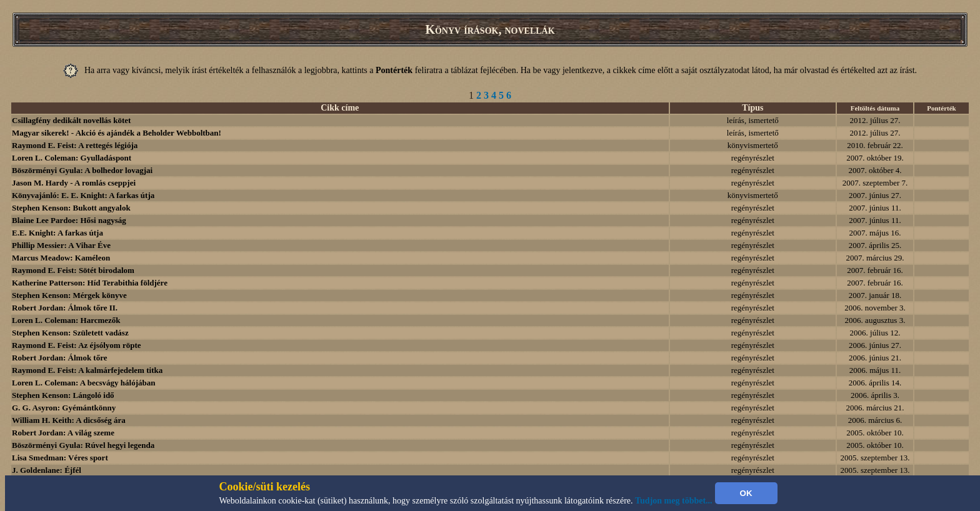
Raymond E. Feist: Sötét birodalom (73, 270)
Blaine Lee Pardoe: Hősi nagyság (69, 220)
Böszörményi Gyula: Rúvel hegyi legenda (83, 445)
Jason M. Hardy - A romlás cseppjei (74, 183)
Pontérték (941, 108)
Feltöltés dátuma (875, 108)
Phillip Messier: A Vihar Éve (61, 245)
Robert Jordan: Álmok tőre (60, 358)
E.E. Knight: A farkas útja (57, 233)
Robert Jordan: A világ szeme (63, 433)
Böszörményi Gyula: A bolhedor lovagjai (82, 170)
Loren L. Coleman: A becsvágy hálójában (83, 383)
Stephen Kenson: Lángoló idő (63, 395)
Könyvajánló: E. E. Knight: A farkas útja (83, 195)
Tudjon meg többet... (674, 501)
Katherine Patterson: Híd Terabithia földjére (90, 283)
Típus (752, 108)
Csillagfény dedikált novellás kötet (71, 120)
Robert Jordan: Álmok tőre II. (65, 308)
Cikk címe (340, 108)
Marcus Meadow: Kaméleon (61, 258)
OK (746, 493)
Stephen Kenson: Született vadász (70, 333)
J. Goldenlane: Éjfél (47, 470)
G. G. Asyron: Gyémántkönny (64, 408)
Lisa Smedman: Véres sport (60, 458)
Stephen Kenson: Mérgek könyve (69, 295)
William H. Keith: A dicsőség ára (69, 420)
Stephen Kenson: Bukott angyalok (71, 208)
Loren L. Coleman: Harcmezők (66, 320)
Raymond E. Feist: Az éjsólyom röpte (77, 345)
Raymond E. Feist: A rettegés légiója (75, 145)
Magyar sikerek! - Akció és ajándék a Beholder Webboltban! (117, 133)
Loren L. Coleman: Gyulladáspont (72, 158)
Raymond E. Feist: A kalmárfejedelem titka (87, 370)
